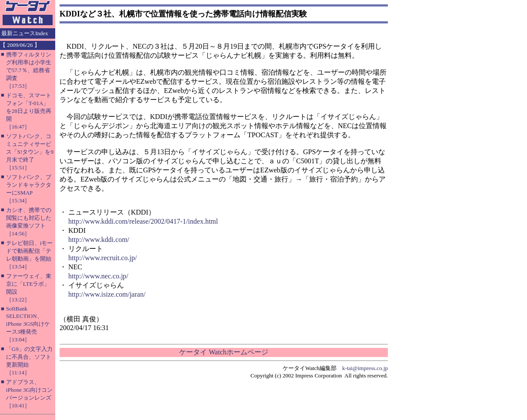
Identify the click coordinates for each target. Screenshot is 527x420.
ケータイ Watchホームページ (223, 352)
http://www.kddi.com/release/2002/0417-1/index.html (143, 221)
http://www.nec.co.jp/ (98, 276)
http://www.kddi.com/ (99, 240)
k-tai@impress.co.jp (365, 368)
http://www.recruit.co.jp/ (103, 258)
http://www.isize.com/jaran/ (107, 294)
